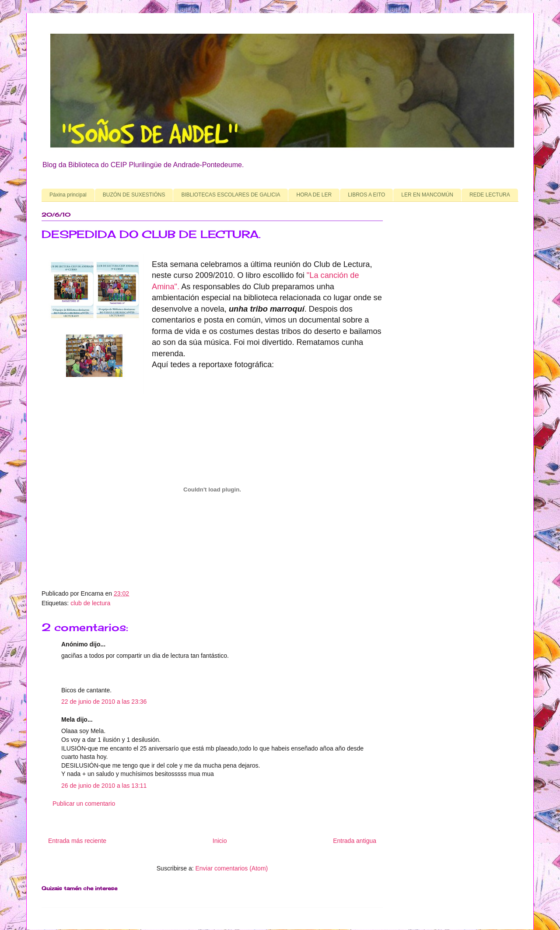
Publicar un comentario (84, 804)
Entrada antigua (355, 841)
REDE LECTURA (490, 195)
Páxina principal (68, 195)
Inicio (220, 841)
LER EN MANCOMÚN (427, 195)
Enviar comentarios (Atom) (231, 868)
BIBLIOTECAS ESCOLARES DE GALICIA (231, 195)
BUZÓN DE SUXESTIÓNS (134, 195)
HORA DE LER (314, 195)
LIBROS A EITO (366, 195)
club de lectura (90, 603)
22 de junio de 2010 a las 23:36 (104, 702)
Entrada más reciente (77, 841)
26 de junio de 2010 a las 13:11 (104, 786)
